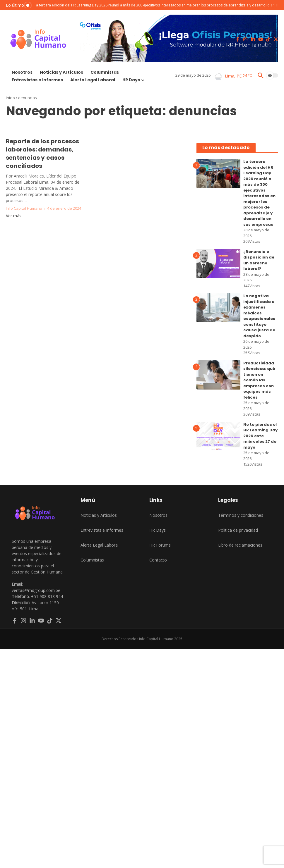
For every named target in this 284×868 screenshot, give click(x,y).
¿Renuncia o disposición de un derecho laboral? (259, 260)
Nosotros (22, 72)
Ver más (14, 216)
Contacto (158, 560)
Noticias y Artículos (61, 72)
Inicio (10, 98)
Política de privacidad (238, 530)
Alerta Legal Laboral (93, 80)
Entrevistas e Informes (37, 80)
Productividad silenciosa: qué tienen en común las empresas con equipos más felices (259, 380)
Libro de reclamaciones (240, 545)
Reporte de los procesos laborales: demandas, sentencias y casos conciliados (43, 154)
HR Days (133, 80)
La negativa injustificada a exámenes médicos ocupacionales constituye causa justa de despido (259, 316)
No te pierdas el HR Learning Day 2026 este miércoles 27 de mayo (260, 436)
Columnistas (105, 72)
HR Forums (160, 545)
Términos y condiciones (241, 515)
